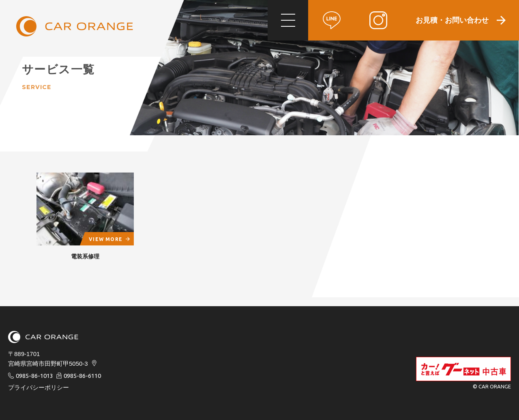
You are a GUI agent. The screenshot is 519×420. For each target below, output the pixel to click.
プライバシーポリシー (39, 387)
